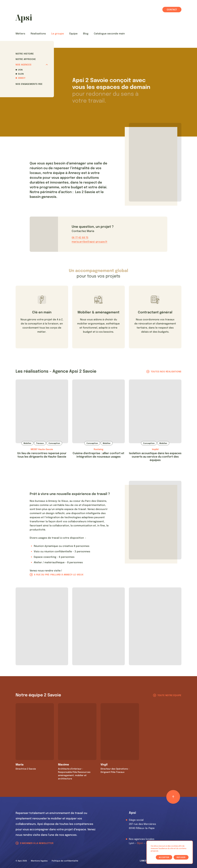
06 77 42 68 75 (80, 238)
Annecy (22, 78)
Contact (172, 10)
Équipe (73, 34)
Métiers (20, 34)
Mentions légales (39, 861)
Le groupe (58, 34)
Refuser (181, 857)
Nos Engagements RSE (29, 84)
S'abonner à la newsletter (37, 843)
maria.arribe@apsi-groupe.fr (90, 242)
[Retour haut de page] (173, 797)
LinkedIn (145, 861)
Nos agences (32, 65)
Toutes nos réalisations (166, 372)
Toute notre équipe (169, 695)
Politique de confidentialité (65, 861)
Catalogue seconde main (109, 34)
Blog (86, 34)
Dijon (21, 74)
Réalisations (38, 34)
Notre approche (26, 59)
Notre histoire (25, 54)
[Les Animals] (24, 18)
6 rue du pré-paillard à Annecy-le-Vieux (59, 575)
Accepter (164, 857)
